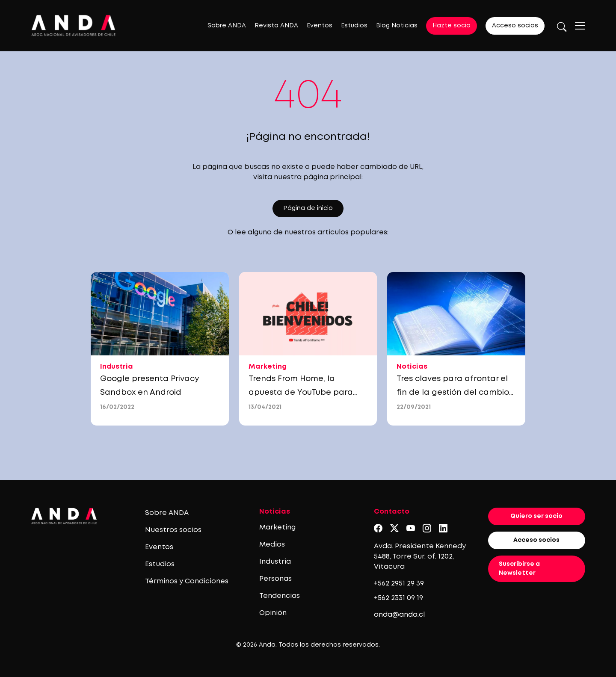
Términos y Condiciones (187, 581)
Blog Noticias (397, 26)
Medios (272, 545)
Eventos (320, 26)
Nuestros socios (173, 530)
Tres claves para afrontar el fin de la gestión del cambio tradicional (453, 393)
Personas (275, 579)
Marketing (277, 528)
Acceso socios (515, 26)
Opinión (273, 613)
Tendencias (280, 596)
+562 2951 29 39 (399, 584)
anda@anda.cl (399, 615)
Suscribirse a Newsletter (519, 569)
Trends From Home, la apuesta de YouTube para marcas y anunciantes (301, 393)
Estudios (354, 26)
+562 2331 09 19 (398, 598)
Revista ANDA (276, 26)
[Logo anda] (74, 25)
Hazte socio (452, 26)
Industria (275, 562)
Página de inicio (308, 208)
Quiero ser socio (536, 516)
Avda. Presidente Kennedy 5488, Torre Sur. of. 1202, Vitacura (420, 557)
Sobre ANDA (227, 26)
